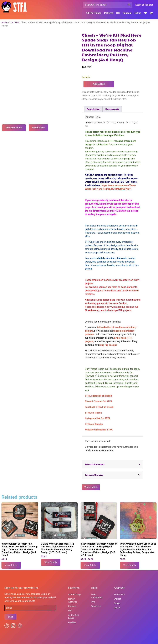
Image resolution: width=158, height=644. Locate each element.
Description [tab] (93, 109)
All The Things (94, 13)
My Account (119, 594)
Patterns (109, 13)
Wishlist (117, 599)
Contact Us (96, 606)
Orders (117, 603)
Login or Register (144, 5)
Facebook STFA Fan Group (99, 407)
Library (117, 608)
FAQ (93, 602)
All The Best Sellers (73, 616)
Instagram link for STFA (98, 418)
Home (4, 23)
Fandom (127, 13)
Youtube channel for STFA (99, 430)
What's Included (95, 464)
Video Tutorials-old (97, 596)
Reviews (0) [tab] (112, 109)
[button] (113, 464)
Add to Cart (99, 84)
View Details (11, 565)
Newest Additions (73, 600)
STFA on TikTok (93, 413)
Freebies (72, 622)
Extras (138, 13)
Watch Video (91, 487)
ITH (118, 13)
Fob (17, 23)
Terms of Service (94, 475)
